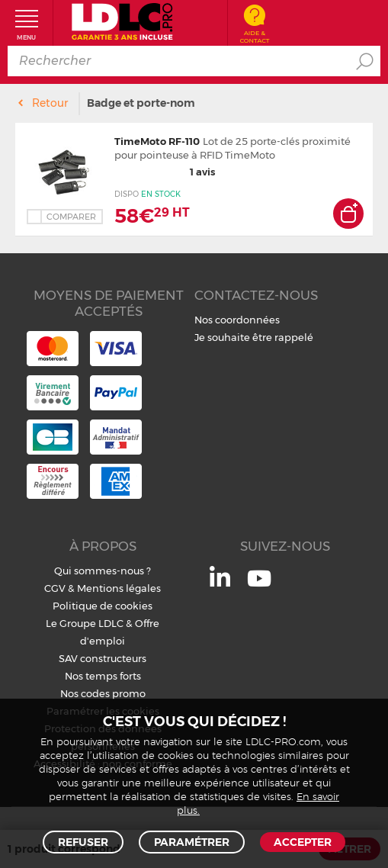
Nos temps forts (103, 676)
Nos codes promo (103, 693)
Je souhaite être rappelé (254, 337)
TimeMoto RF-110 (157, 141)
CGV (55, 588)
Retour (50, 103)
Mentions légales (119, 588)
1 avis (165, 172)
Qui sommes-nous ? (103, 571)
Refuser (83, 842)
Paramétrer (192, 842)
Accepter (303, 842)
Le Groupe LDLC (85, 623)
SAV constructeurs (103, 658)
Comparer (71, 217)
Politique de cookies (103, 606)
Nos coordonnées (237, 320)
